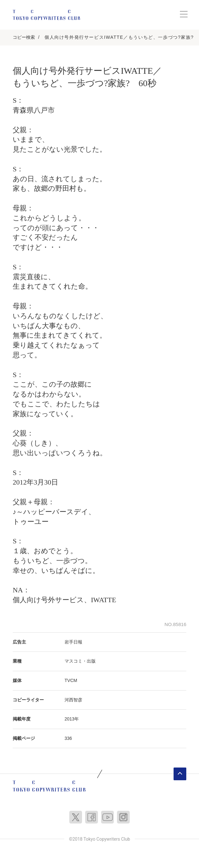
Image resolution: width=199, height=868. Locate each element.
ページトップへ (180, 774)
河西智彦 (73, 700)
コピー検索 (24, 37)
